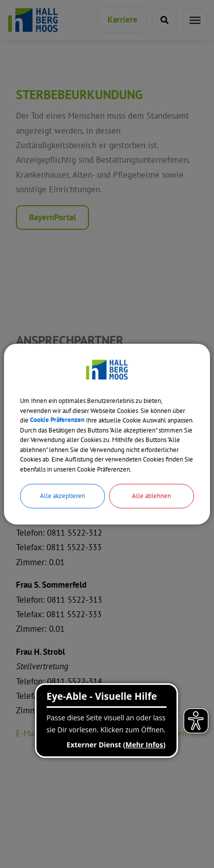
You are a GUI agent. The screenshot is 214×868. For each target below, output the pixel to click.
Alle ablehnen (151, 496)
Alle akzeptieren (62, 496)
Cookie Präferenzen (57, 420)
